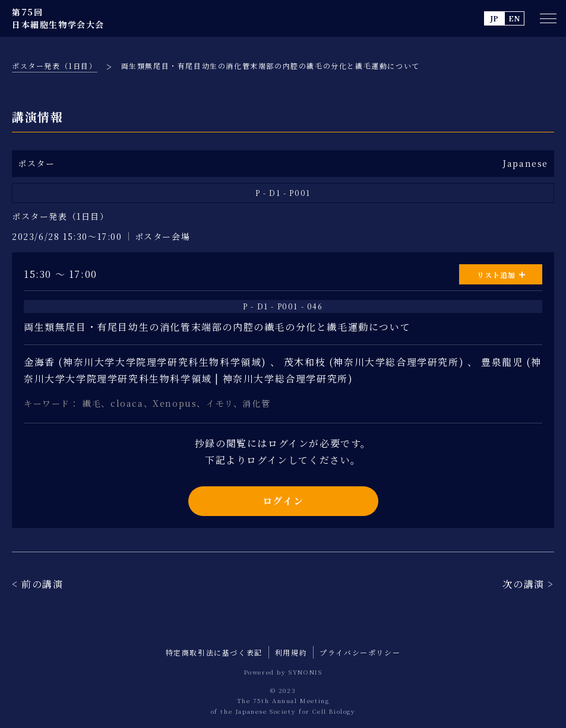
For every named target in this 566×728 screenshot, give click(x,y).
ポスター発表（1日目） (55, 66)
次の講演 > (528, 584)
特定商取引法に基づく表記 (214, 652)
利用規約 (291, 652)
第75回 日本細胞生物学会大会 (58, 18)
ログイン (283, 501)
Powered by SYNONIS (283, 672)
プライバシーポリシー (360, 652)
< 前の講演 (38, 584)
